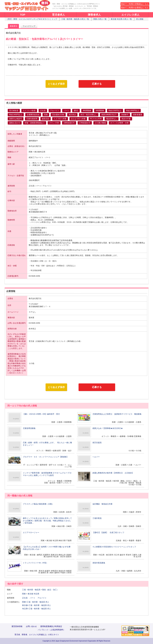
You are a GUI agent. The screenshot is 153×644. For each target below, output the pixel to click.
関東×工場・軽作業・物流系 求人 (36, 602)
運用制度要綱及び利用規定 (51, 626)
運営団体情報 (17, 626)
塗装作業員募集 (99, 563)
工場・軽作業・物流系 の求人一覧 (75, 19)
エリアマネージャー (31, 533)
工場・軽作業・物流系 (31, 590)
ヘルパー (96, 457)
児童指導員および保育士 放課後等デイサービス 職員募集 (117, 414)
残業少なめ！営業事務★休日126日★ (108, 428)
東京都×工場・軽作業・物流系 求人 (36, 605)
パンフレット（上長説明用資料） (51, 630)
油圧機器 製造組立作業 (102, 504)
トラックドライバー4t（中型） (35, 563)
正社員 (26, 598)
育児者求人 (58, 15)
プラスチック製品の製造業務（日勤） (38, 504)
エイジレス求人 (130, 15)
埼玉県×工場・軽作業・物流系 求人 (36, 609)
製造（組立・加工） (50, 590)
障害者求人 (94, 15)
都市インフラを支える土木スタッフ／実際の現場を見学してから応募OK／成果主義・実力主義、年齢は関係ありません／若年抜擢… (47, 521)
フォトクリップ (29, 26)
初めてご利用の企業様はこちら (135, 8)
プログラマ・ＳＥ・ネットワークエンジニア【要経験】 (46, 457)
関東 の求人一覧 (100, 19)
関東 (24, 594)
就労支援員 (97, 443)
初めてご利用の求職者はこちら (135, 4)
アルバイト (43, 598)
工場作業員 (97, 518)
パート (33, 598)
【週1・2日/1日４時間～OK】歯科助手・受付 (41, 414)
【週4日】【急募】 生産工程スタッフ (108, 533)
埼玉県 (36, 594)
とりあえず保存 (56, 84)
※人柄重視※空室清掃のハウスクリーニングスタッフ (114, 547)
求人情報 (140, 19)
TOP (23, 15)
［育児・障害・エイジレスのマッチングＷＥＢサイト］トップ (32, 19)
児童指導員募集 (29, 428)
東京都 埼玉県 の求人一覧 (121, 19)
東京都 (30, 594)
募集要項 (13, 26)
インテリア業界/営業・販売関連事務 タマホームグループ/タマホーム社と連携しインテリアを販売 (47, 474)
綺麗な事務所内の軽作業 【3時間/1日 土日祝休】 (113, 473)
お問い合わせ (31, 626)
